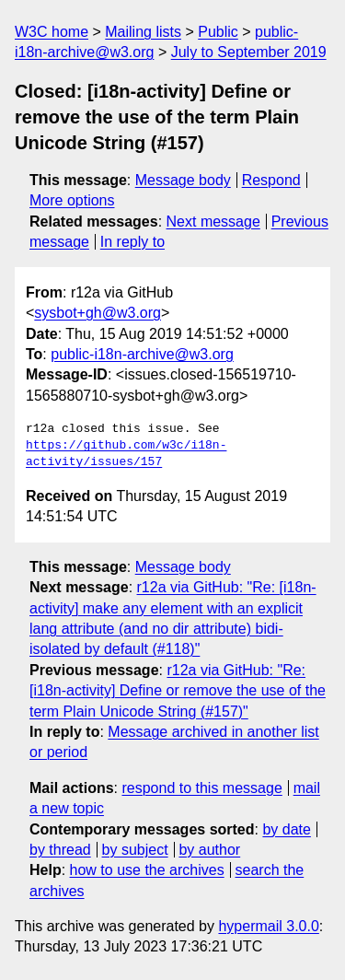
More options (72, 200)
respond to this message (201, 788)
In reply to (132, 242)
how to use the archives (147, 870)
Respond (271, 180)
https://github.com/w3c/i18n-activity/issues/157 (126, 454)
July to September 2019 (249, 52)
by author (209, 850)
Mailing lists (143, 32)
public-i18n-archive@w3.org (142, 354)
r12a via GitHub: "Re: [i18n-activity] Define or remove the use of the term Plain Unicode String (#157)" (178, 691)
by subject (135, 850)
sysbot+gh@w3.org (98, 313)
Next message (213, 222)
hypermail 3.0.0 (268, 926)
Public (218, 32)
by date (286, 829)
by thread (60, 850)
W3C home (52, 32)
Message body (183, 180)
